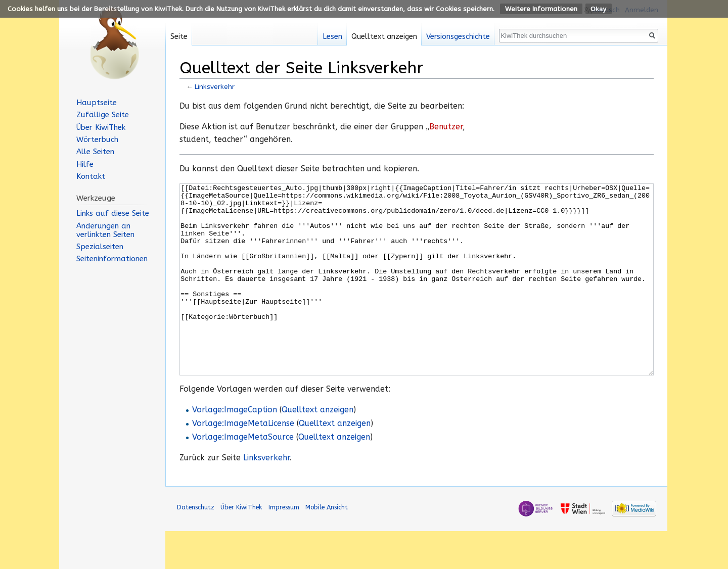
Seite (179, 37)
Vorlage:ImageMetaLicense (243, 461)
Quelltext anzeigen (317, 448)
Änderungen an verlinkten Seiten (105, 230)
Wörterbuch (97, 139)
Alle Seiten (95, 152)
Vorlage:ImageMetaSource (243, 475)
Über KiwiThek (101, 127)
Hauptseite (97, 103)
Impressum (284, 545)
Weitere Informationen (541, 9)
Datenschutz (196, 545)
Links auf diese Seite (113, 213)
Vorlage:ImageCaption (235, 448)
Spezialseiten (100, 247)
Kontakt (91, 176)
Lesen (332, 37)
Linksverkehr (215, 87)
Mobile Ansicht (327, 545)
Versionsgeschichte (458, 37)
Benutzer (446, 127)
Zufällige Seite (103, 115)
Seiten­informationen (112, 259)
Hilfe (85, 164)
